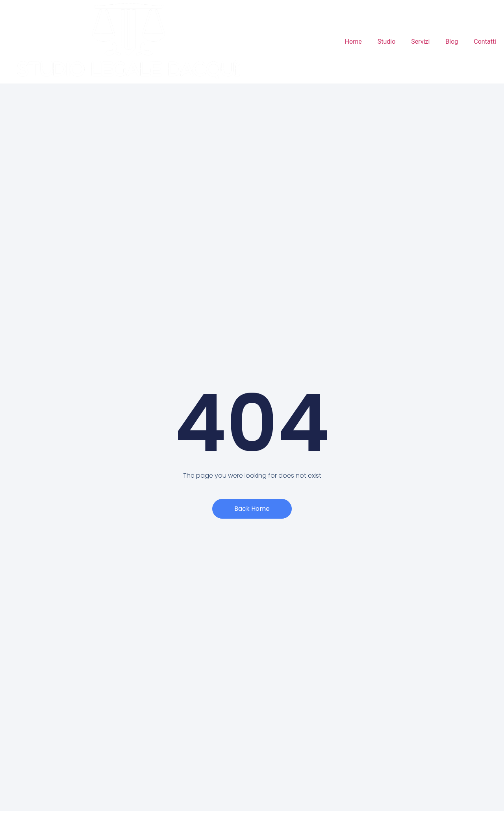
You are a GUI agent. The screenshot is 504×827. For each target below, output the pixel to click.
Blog (452, 42)
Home (353, 42)
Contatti (485, 42)
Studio (387, 42)
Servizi (420, 42)
